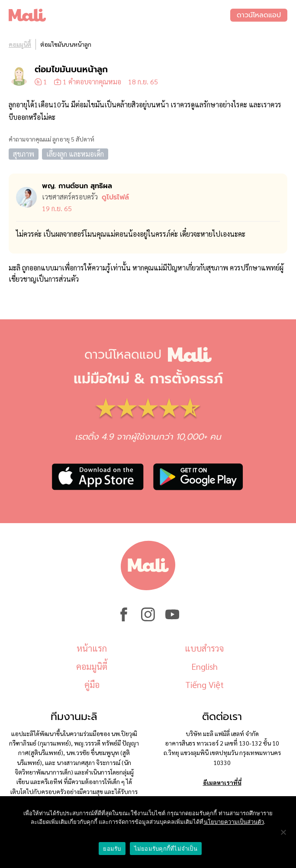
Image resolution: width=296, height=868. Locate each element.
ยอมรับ (112, 849)
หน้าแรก (92, 648)
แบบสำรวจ (204, 648)
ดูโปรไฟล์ (115, 197)
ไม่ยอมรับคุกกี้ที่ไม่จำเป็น (166, 849)
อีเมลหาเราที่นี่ (222, 782)
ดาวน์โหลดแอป (259, 15)
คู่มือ (92, 685)
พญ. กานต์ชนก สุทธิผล (77, 186)
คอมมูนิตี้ (20, 44)
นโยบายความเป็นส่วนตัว (234, 822)
